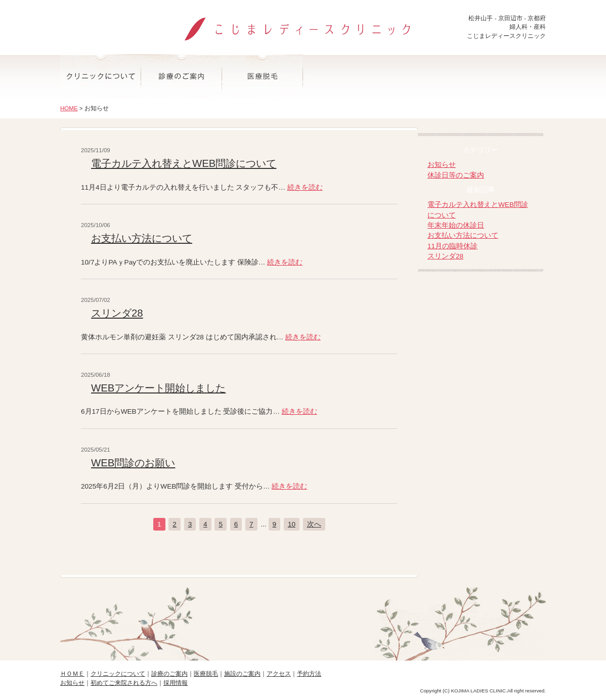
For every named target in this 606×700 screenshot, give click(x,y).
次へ (314, 524)
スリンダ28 (117, 313)
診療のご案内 (182, 76)
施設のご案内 (343, 76)
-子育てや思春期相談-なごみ (482, 373)
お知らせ (442, 165)
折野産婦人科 (482, 335)
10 (292, 524)
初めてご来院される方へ (124, 683)
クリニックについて (101, 76)
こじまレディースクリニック (303, 25)
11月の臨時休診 (452, 246)
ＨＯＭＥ (72, 674)
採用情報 (176, 683)
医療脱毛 (263, 76)
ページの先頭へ (303, 616)
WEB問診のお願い (133, 463)
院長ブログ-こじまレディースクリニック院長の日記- (482, 296)
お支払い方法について (142, 238)
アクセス (424, 76)
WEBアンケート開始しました (158, 388)
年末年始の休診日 (456, 225)
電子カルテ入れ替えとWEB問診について (184, 163)
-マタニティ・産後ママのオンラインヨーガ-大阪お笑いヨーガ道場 (482, 411)
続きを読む (305, 187)
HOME (69, 108)
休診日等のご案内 (456, 175)
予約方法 (505, 76)
